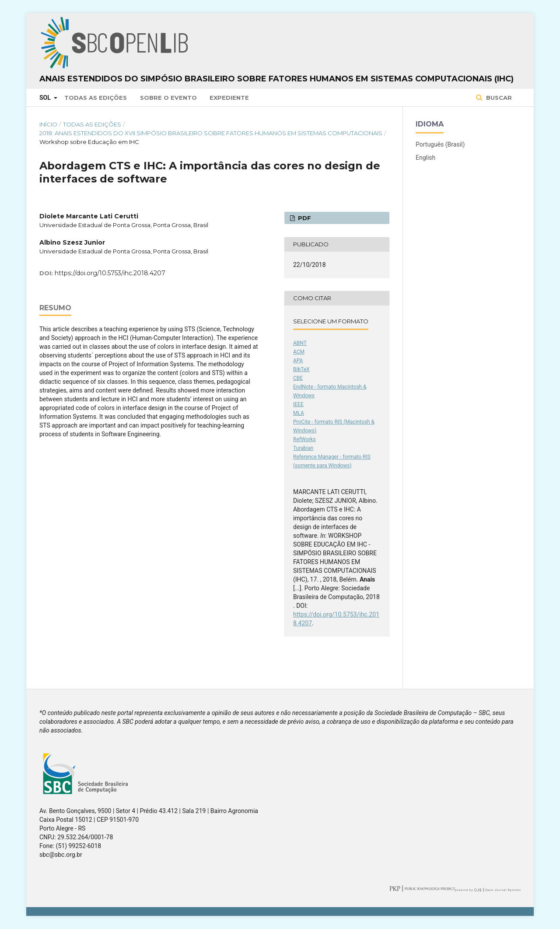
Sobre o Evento (168, 98)
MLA (299, 413)
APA (298, 361)
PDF (304, 218)
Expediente (229, 98)
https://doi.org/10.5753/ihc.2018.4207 (110, 273)
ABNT (300, 343)
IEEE (298, 404)
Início (48, 124)
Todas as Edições (96, 98)
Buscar (498, 98)
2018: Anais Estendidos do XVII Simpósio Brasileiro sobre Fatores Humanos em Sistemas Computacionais (211, 133)
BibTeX (301, 369)
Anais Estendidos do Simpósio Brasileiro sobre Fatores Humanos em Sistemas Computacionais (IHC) (276, 79)
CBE (298, 378)
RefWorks (304, 439)
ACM (299, 352)
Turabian (303, 448)
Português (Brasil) (440, 144)
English (425, 158)
